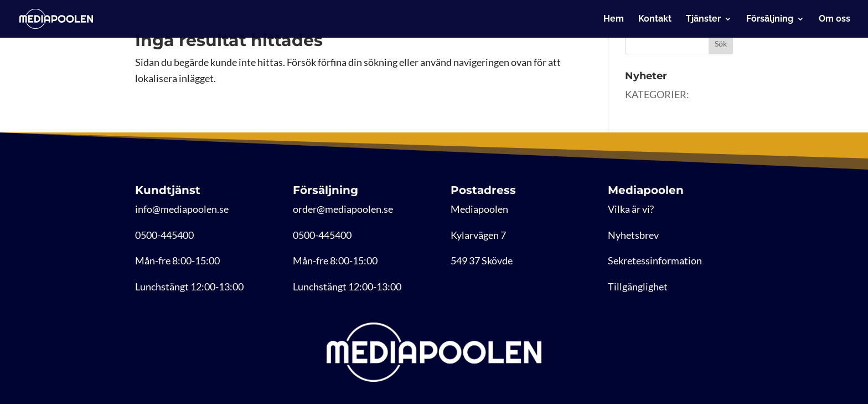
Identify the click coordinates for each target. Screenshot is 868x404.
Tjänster (703, 19)
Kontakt (655, 19)
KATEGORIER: (657, 94)
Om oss (835, 19)
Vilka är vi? (631, 209)
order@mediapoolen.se (343, 209)
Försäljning (770, 19)
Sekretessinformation (655, 260)
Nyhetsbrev (633, 235)
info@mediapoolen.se (182, 209)
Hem (614, 19)
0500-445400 (164, 235)
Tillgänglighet (638, 287)
